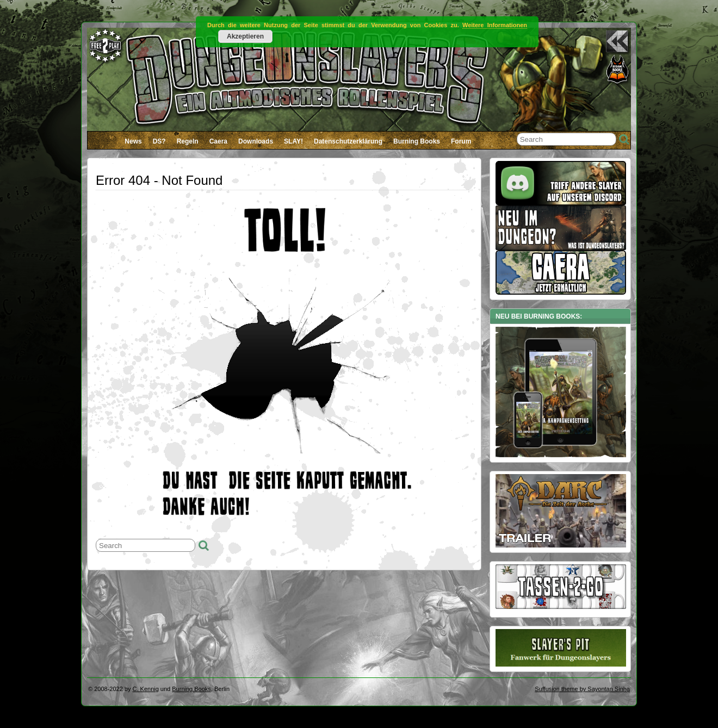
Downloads (256, 141)
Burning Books (417, 141)
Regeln (188, 141)
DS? (159, 141)
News (133, 141)
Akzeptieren (245, 36)
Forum (461, 141)
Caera (218, 141)
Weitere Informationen (495, 25)
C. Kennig (146, 689)
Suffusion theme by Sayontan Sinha (582, 689)
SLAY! (293, 141)
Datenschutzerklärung (348, 141)
